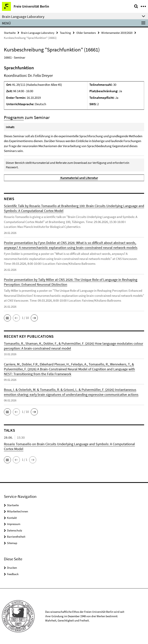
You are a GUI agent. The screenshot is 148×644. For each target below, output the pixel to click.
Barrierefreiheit (16, 537)
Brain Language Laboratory (38, 33)
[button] (7, 318)
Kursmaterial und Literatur (79, 178)
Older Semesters (86, 33)
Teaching (65, 33)
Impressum (14, 524)
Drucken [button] (12, 568)
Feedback (13, 574)
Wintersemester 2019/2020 (117, 33)
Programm (14, 117)
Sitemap (12, 543)
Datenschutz (15, 530)
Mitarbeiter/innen (18, 511)
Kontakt (12, 518)
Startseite (10, 33)
